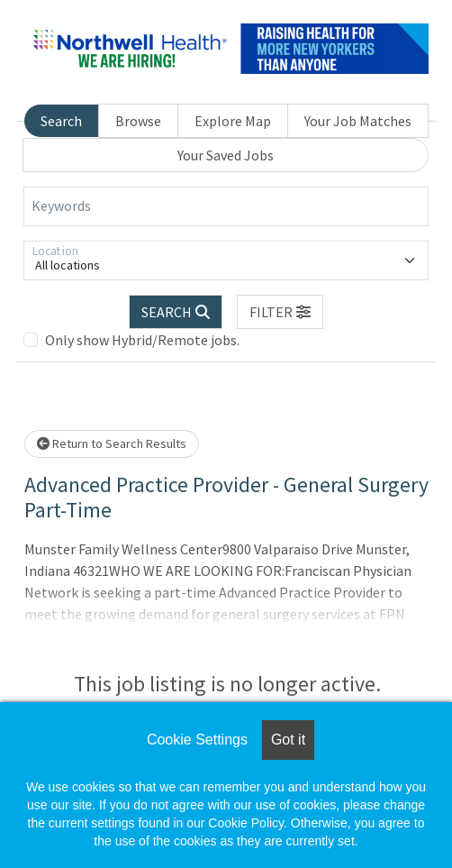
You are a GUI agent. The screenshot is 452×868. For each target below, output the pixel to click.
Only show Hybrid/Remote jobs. (142, 340)
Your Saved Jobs (226, 155)
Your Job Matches (358, 121)
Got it (288, 740)
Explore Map (233, 121)
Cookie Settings (197, 740)
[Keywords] (226, 206)
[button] (280, 312)
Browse (138, 121)
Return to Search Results (112, 443)
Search (61, 121)
